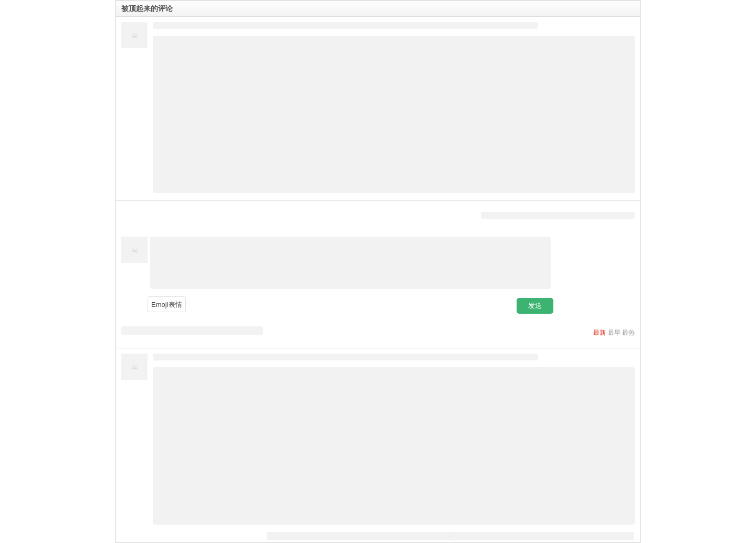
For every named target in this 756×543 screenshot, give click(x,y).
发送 (535, 306)
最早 (614, 333)
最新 (600, 333)
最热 (628, 333)
